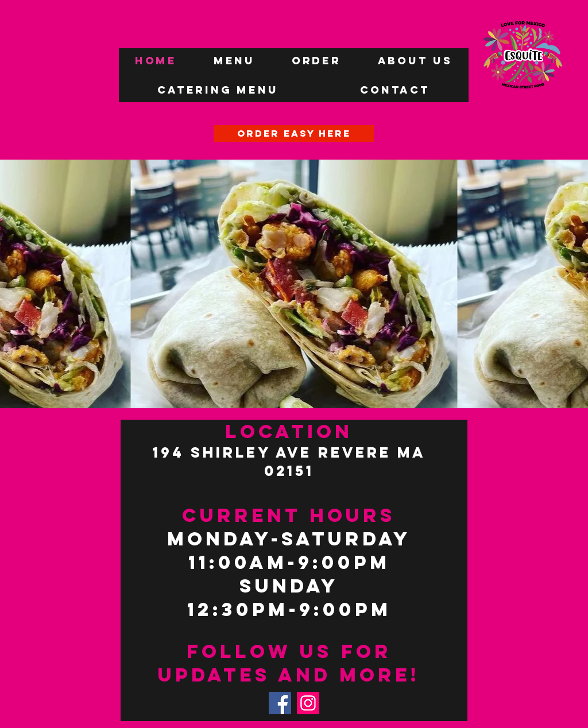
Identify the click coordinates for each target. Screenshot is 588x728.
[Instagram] (308, 703)
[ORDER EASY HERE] (294, 133)
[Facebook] (280, 703)
